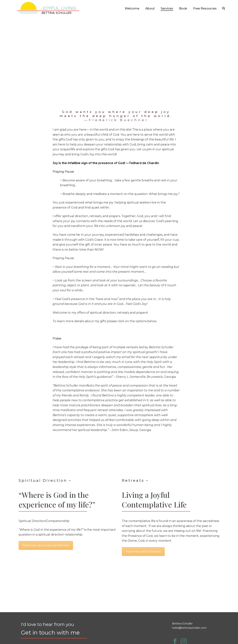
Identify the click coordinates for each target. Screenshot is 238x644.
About (150, 8)
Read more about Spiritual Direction (46, 545)
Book (183, 8)
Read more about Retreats (143, 552)
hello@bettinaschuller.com (189, 628)
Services (167, 8)
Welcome (132, 8)
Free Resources (205, 8)
